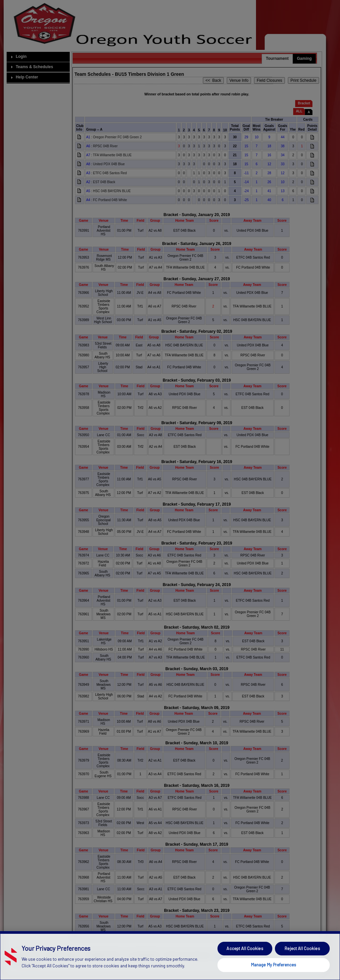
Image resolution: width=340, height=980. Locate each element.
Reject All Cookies (302, 962)
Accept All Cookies (245, 962)
